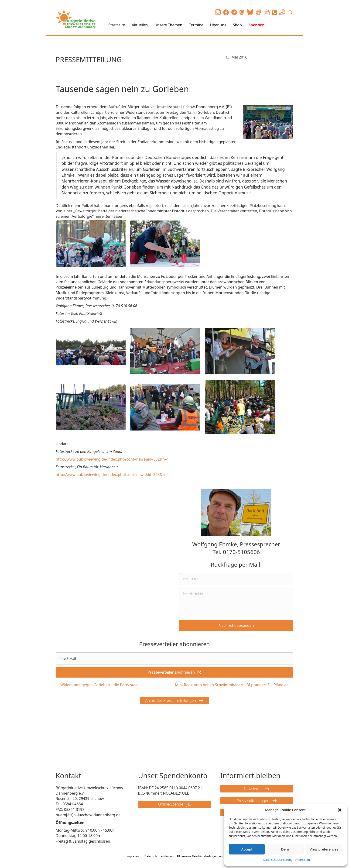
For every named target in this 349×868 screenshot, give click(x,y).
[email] (236, 579)
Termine (196, 25)
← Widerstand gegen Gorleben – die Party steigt (98, 685)
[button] (340, 810)
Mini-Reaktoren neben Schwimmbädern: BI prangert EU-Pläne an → (234, 685)
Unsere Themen (168, 25)
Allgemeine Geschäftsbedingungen (200, 856)
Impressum (302, 860)
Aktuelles (140, 25)
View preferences (324, 849)
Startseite (117, 25)
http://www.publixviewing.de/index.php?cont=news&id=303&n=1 (112, 475)
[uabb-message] (236, 603)
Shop (237, 25)
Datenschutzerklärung (278, 860)
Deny (286, 849)
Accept (247, 849)
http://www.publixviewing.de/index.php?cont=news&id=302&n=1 (112, 459)
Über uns (218, 25)
